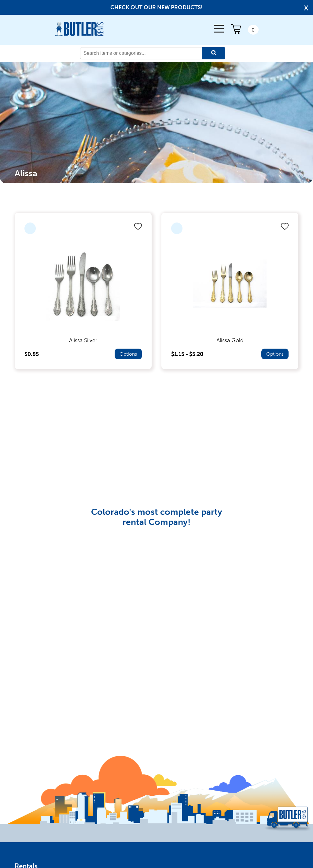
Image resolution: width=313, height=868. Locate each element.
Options (128, 354)
